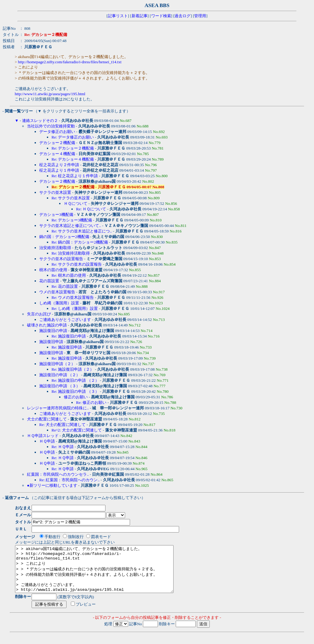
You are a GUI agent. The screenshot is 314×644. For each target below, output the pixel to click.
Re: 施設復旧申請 (67, 347)
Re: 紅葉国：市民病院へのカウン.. (69, 480)
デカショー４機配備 (57, 154)
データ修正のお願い (57, 132)
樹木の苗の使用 (53, 270)
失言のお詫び (39, 314)
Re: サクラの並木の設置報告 (77, 264)
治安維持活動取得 (55, 248)
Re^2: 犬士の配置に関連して (77, 430)
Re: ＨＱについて (91, 209)
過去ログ (182, 16)
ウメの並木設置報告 (57, 292)
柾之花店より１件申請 (59, 170)
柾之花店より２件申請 (59, 165)
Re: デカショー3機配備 (72, 220)
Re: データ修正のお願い (73, 137)
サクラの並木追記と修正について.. (70, 226)
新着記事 (140, 16)
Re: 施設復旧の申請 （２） (75, 380)
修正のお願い (76, 397)
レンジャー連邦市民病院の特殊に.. (58, 408)
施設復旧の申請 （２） (60, 375)
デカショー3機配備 (56, 215)
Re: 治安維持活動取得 (71, 253)
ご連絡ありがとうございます (65, 320)
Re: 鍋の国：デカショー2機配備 (80, 242)
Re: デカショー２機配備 (73, 148)
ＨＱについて (76, 203)
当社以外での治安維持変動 (51, 126)
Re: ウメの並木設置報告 (73, 297)
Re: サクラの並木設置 (71, 198)
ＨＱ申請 (47, 441)
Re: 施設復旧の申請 (69, 336)
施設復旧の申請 (53, 331)
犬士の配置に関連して (47, 419)
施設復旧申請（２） (57, 364)
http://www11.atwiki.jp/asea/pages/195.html (50, 94)
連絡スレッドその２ (40, 121)
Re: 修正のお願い (91, 402)
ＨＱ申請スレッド (43, 436)
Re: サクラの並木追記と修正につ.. (82, 231)
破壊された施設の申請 (47, 325)
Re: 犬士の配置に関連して (62, 425)
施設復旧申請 (51, 342)
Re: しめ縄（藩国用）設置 (75, 308)
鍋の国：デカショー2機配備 (64, 237)
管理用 (200, 16)
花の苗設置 (49, 281)
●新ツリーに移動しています (52, 485)
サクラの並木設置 (55, 192)
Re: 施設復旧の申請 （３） (75, 391)
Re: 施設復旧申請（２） (73, 369)
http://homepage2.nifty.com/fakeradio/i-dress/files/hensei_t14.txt (70, 62)
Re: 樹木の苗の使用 (69, 275)
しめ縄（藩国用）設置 (59, 303)
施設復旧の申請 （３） (60, 386)
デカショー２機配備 (57, 143)
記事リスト (118, 16)
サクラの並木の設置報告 (61, 259)
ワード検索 (161, 16)
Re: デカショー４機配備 (73, 159)
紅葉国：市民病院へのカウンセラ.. (58, 474)
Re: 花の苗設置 (65, 286)
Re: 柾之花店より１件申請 (75, 176)
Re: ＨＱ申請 (63, 447)
